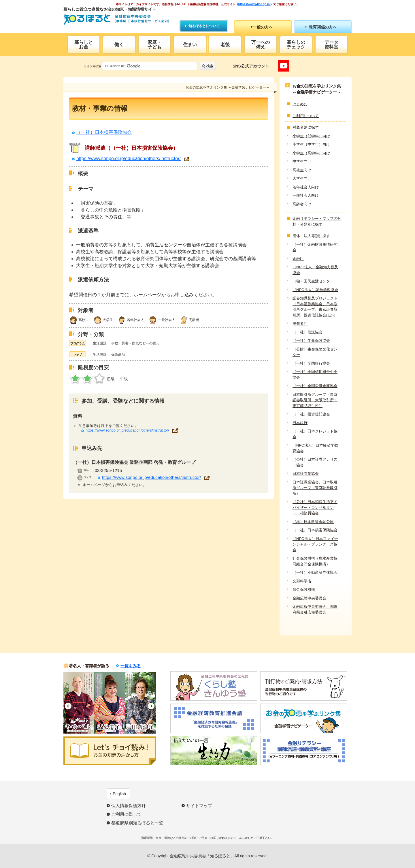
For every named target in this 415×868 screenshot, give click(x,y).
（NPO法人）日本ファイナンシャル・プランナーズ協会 (315, 544)
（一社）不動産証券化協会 (315, 572)
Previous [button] (68, 706)
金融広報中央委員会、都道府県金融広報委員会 (315, 609)
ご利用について (306, 116)
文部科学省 (302, 581)
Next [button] (151, 706)
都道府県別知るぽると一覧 (137, 823)
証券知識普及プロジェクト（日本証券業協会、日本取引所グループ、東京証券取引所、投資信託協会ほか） (315, 307)
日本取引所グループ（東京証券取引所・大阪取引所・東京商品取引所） (315, 400)
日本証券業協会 (306, 474)
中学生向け (302, 161)
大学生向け (302, 178)
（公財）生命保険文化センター (315, 352)
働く (119, 45)
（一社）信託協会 (308, 332)
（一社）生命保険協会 (311, 341)
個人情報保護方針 (129, 806)
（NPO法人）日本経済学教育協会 (315, 448)
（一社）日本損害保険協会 (104, 132)
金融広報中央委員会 (309, 598)
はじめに (300, 104)
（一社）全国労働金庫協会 (315, 386)
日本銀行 (300, 423)
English (119, 794)
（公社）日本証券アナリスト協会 (315, 462)
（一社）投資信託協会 (311, 414)
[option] (79, 703)
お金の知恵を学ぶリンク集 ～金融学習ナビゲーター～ (317, 89)
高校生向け (302, 170)
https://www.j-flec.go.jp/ (254, 4)
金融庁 (298, 259)
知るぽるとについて (204, 26)
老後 (225, 45)
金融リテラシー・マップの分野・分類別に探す (317, 221)
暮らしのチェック (296, 45)
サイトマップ (199, 806)
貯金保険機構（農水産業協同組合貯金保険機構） (315, 561)
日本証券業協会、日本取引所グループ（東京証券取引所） (315, 488)
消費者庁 (300, 324)
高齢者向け (302, 204)
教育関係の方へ (323, 27)
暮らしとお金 (84, 45)
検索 (210, 66)
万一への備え (261, 45)
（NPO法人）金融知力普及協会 (315, 270)
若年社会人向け (306, 187)
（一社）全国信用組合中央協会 (315, 375)
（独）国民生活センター (313, 281)
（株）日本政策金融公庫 (313, 522)
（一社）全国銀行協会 (311, 363)
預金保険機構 (304, 589)
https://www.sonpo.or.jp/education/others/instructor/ (129, 159)
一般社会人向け (306, 195)
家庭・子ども (154, 45)
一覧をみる (131, 666)
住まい (190, 45)
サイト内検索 (93, 66)
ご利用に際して (126, 814)
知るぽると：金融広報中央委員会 (116, 19)
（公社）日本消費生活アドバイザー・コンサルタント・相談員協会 (315, 507)
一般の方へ (263, 27)
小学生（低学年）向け (311, 136)
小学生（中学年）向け (311, 144)
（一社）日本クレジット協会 (315, 434)
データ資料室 (331, 45)
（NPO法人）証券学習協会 (315, 290)
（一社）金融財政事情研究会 (315, 247)
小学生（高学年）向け (311, 153)
